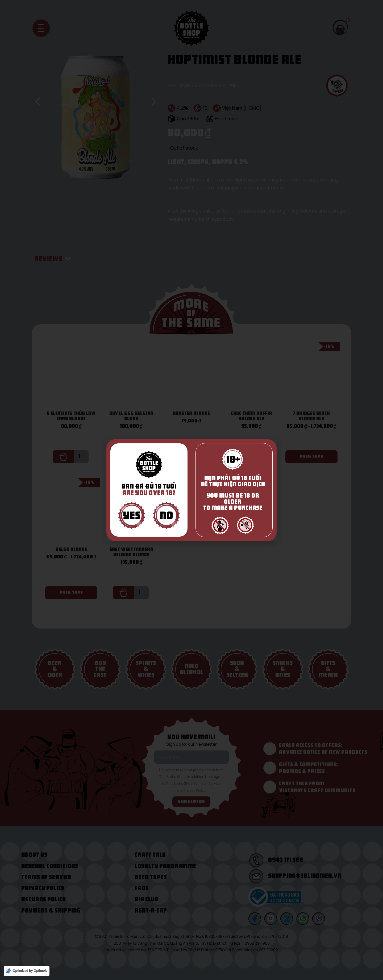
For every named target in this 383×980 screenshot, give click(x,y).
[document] (191, 490)
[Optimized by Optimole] (27, 971)
